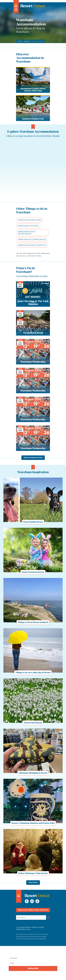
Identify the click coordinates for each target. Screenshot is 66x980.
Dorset (20, 41)
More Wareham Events (33, 458)
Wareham (27, 41)
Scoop (28, 929)
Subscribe (33, 968)
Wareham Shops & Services (32, 245)
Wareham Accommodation (32, 240)
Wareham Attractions (30, 220)
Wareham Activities (28, 226)
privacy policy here (46, 977)
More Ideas (33, 883)
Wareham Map (35, 256)
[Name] (33, 958)
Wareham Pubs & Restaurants (27, 233)
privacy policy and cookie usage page (35, 939)
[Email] (33, 963)
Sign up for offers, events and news (33, 910)
